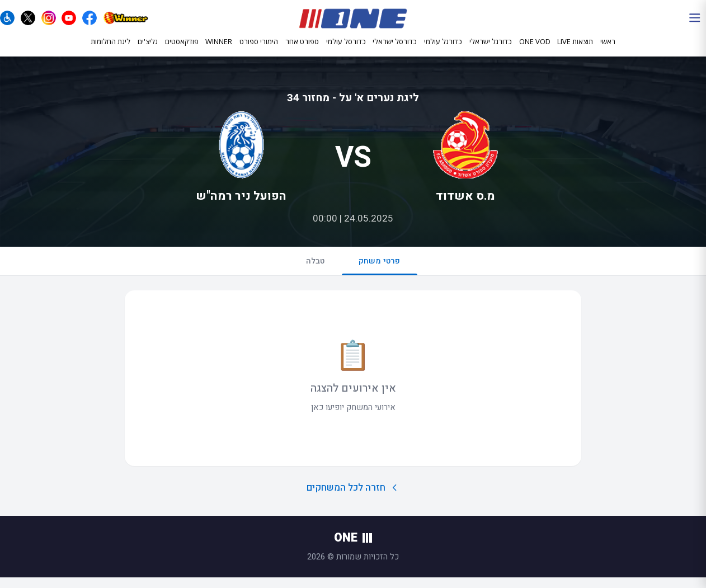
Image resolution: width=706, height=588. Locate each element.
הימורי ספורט (259, 49)
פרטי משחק (382, 275)
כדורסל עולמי (346, 49)
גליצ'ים (148, 49)
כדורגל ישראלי (491, 49)
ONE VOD (535, 49)
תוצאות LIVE (575, 49)
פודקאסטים (182, 49)
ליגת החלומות (110, 49)
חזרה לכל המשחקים (353, 498)
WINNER (219, 49)
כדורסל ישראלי (395, 49)
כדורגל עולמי (443, 49)
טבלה (313, 270)
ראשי (608, 49)
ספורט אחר (302, 49)
